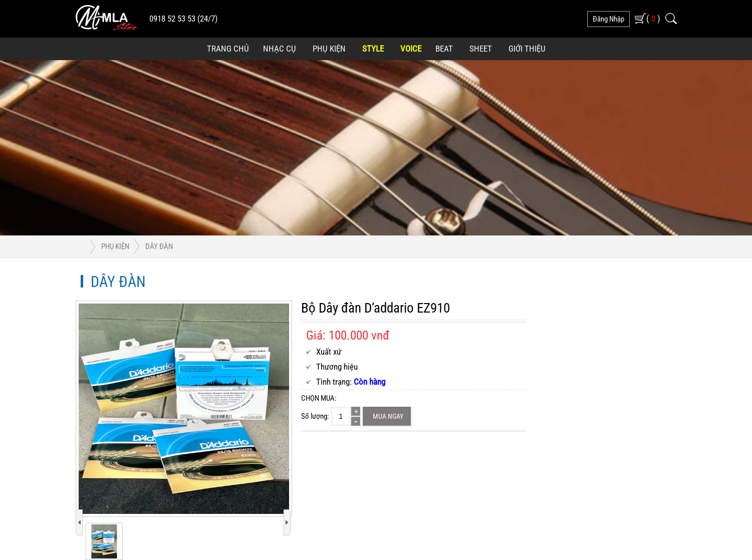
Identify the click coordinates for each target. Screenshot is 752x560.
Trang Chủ (228, 49)
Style (373, 49)
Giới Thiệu (527, 49)
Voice (411, 49)
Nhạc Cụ (280, 49)
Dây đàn (159, 246)
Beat (444, 49)
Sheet (481, 49)
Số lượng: (315, 416)
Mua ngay (388, 416)
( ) (653, 18)
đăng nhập (608, 19)
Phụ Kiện (329, 49)
